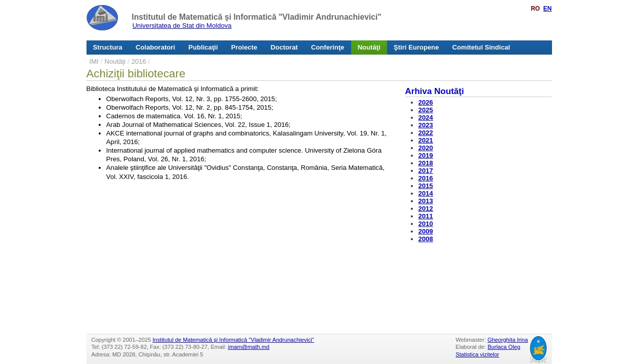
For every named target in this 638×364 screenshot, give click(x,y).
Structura (108, 47)
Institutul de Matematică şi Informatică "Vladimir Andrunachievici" (256, 17)
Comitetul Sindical (481, 47)
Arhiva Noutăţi (435, 91)
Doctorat (284, 47)
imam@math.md (249, 347)
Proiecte (244, 47)
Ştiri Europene (416, 47)
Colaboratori (155, 47)
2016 (139, 61)
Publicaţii (203, 47)
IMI (94, 61)
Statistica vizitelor (478, 354)
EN (548, 9)
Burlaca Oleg (504, 347)
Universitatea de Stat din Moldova (182, 26)
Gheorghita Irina (507, 340)
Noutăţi (369, 47)
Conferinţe (328, 47)
